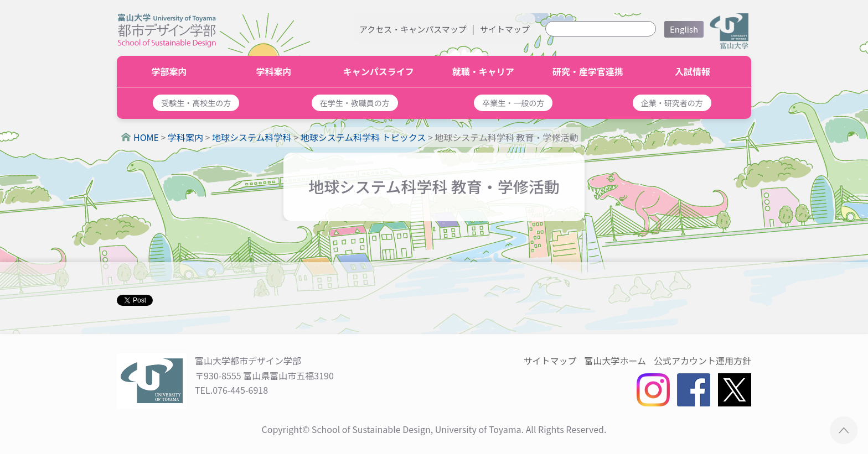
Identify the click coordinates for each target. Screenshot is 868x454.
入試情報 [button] (693, 71)
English (684, 29)
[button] (196, 103)
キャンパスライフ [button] (379, 71)
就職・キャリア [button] (483, 71)
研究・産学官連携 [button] (588, 71)
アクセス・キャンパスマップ (413, 29)
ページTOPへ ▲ (844, 430)
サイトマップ (505, 29)
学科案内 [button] (274, 71)
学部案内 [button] (169, 71)
